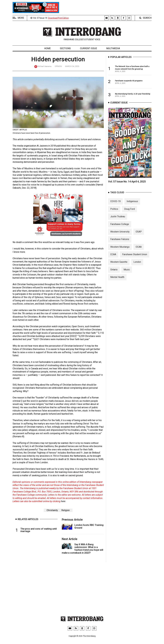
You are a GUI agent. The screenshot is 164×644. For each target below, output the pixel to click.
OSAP (139, 234)
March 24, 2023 (72, 66)
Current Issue (89, 48)
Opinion (58, 66)
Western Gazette (119, 265)
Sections (65, 48)
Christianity (52, 510)
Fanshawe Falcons (120, 242)
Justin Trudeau (118, 219)
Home (47, 48)
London (137, 265)
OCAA (139, 249)
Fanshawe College (120, 227)
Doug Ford (129, 212)
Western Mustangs (120, 249)
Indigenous (132, 204)
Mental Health (117, 280)
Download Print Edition (58, 18)
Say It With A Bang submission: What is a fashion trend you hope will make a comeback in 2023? (83, 549)
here (63, 501)
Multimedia (113, 48)
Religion (65, 510)
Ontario (114, 272)
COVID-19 (115, 204)
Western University (120, 234)
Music (127, 272)
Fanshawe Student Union (135, 257)
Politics (114, 212)
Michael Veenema (45, 66)
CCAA (113, 257)
